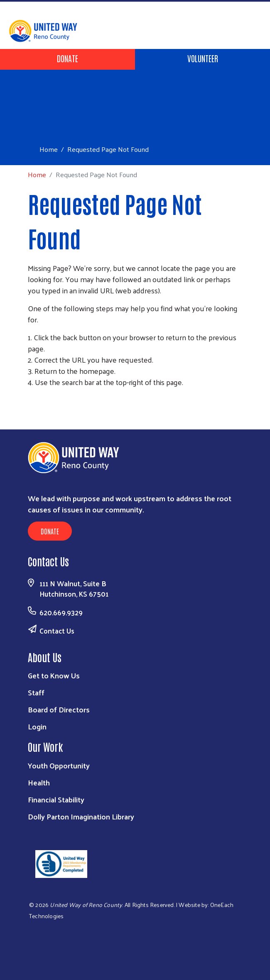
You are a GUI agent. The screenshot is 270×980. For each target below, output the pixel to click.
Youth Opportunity (59, 765)
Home (49, 149)
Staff (36, 692)
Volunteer (203, 58)
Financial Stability (56, 799)
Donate (67, 58)
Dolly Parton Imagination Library (81, 816)
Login (37, 726)
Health (39, 782)
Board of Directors (59, 709)
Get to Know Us (54, 675)
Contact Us (57, 631)
